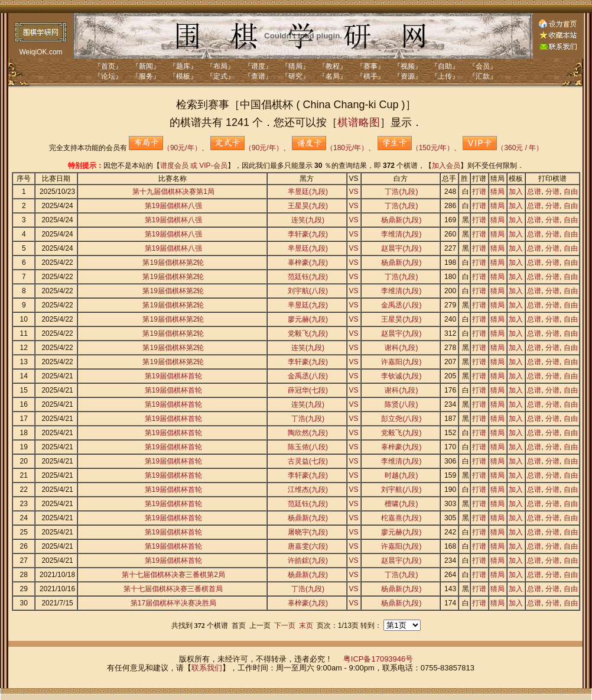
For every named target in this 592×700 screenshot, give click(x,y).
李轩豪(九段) (308, 234)
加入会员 (446, 166)
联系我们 (207, 668)
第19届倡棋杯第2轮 (173, 262)
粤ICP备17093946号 (378, 659)
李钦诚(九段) (401, 376)
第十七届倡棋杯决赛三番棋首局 (173, 589)
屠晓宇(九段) (308, 532)
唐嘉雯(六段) (308, 546)
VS (354, 192)
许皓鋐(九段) (308, 560)
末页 (306, 626)
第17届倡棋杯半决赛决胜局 (173, 603)
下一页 (285, 626)
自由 (571, 192)
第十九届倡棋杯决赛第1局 (173, 192)
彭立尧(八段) (401, 419)
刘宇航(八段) (308, 291)
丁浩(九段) (401, 192)
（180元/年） (330, 148)
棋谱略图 (359, 122)
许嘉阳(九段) (401, 362)
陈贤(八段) (401, 404)
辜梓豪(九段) (308, 262)
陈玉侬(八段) (308, 447)
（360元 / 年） (503, 148)
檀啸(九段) (401, 504)
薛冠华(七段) (308, 390)
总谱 (534, 192)
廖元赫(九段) (308, 319)
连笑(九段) (308, 220)
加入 (516, 192)
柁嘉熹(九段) (401, 518)
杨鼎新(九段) (401, 220)
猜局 (497, 192)
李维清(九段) (401, 234)
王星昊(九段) (308, 206)
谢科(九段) (401, 348)
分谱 (552, 192)
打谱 (479, 192)
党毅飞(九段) (308, 333)
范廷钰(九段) (308, 277)
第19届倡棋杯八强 (173, 206)
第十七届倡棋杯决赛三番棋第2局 (173, 575)
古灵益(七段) (308, 461)
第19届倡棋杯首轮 (173, 376)
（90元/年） (165, 148)
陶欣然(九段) (308, 433)
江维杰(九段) (308, 490)
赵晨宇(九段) (401, 248)
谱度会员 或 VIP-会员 (194, 166)
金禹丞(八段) (401, 305)
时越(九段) (401, 475)
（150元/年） (416, 148)
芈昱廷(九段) (308, 192)
